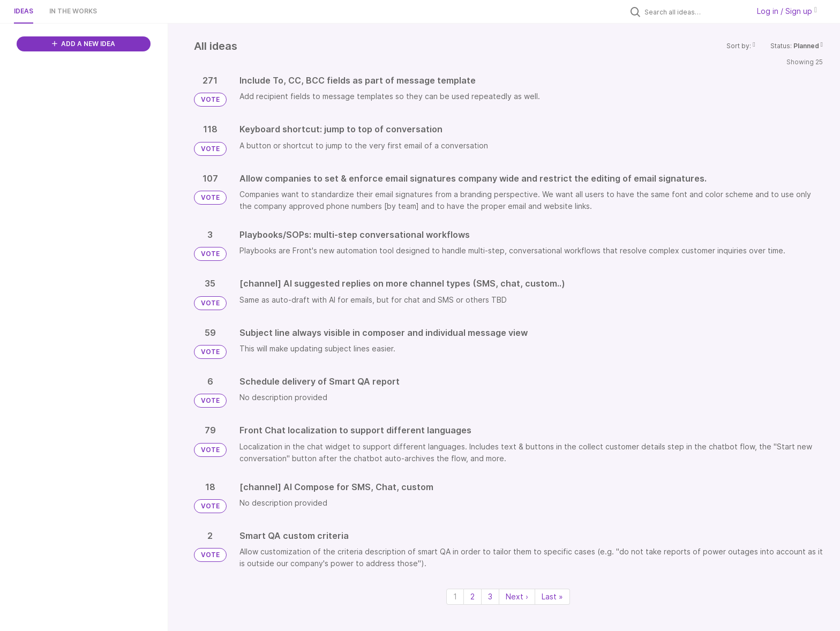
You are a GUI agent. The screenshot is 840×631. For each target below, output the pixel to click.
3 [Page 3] (490, 596)
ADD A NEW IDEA (84, 44)
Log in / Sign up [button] (787, 11)
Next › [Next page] (517, 596)
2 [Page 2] (472, 596)
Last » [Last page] (552, 596)
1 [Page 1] (455, 596)
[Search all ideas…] (694, 12)
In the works (73, 11)
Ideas (24, 11)
